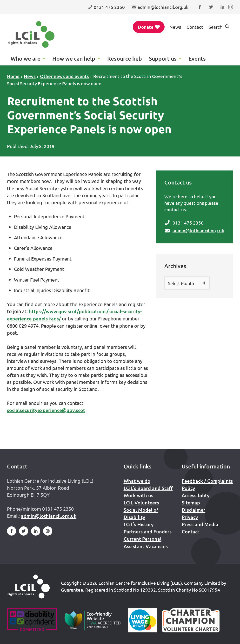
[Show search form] (220, 27)
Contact (195, 27)
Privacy (190, 517)
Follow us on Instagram (232, 12)
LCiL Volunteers (141, 502)
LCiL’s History (139, 524)
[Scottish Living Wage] (143, 620)
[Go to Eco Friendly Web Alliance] (93, 620)
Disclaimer (193, 510)
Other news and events (64, 76)
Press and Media (200, 524)
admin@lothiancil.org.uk (198, 230)
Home (13, 76)
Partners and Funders (148, 531)
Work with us (138, 495)
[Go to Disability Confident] (32, 620)
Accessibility (196, 495)
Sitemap (191, 502)
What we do (137, 481)
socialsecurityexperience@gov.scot (46, 410)
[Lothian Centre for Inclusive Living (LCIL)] (31, 34)
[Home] (29, 587)
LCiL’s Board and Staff (148, 488)
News (175, 27)
